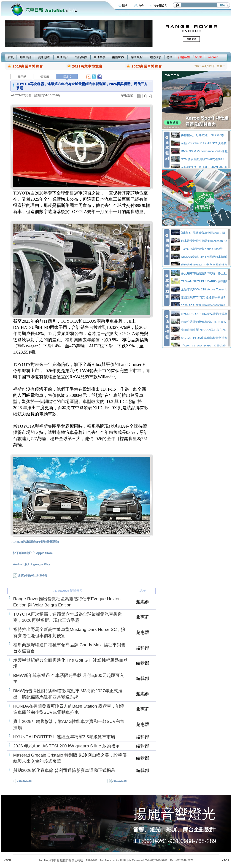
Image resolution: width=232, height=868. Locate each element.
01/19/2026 (117, 781)
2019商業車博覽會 (28, 66)
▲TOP (7, 860)
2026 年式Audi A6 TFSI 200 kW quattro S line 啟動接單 (66, 746)
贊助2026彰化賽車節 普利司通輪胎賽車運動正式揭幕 (64, 770)
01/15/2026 (21, 781)
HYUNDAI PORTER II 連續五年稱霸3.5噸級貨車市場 (64, 737)
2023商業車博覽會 (147, 66)
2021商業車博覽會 (87, 66)
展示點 (22, 77)
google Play (42, 564)
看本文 (68, 77)
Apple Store (45, 553)
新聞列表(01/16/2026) (30, 575)
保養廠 (45, 77)
